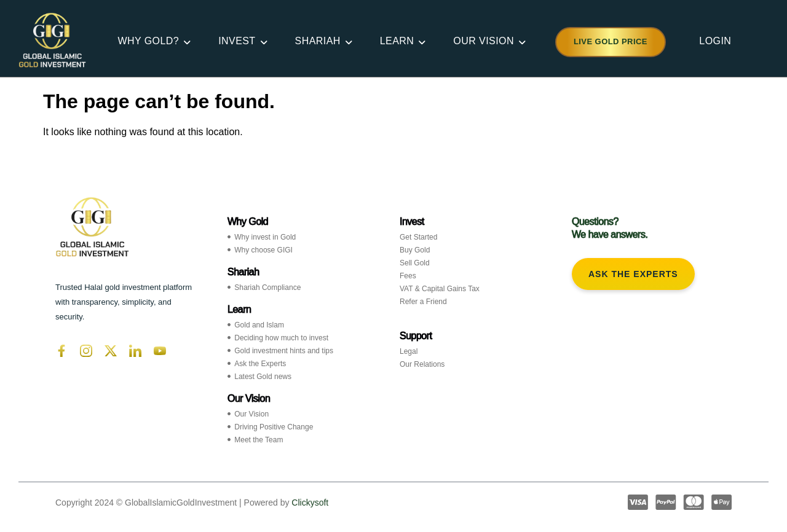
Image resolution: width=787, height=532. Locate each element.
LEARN (399, 41)
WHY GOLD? (150, 41)
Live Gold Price (611, 41)
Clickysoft (310, 503)
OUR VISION (486, 41)
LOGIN (715, 41)
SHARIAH (320, 41)
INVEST (239, 41)
